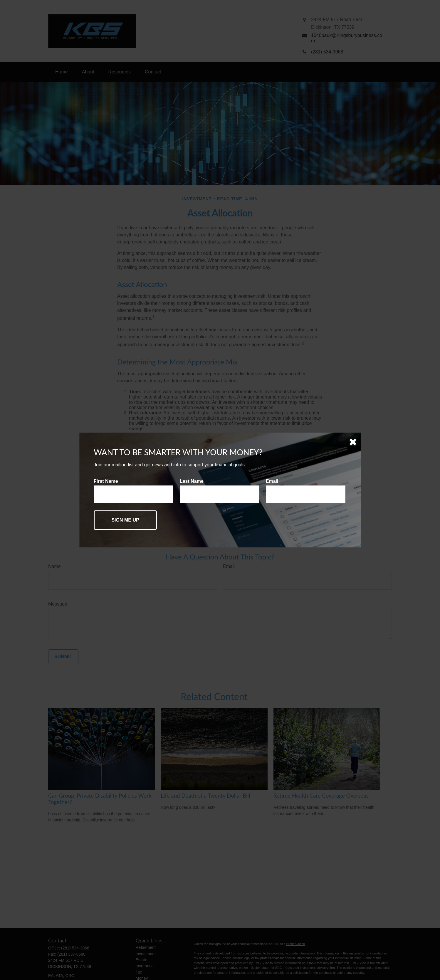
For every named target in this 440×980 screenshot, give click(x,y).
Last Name (192, 481)
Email (272, 481)
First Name (106, 481)
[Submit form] (125, 520)
